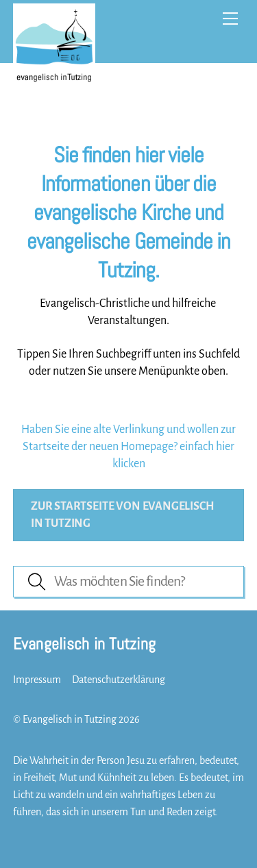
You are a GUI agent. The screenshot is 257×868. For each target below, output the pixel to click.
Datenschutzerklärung (119, 680)
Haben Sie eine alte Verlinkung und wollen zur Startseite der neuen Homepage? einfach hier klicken (128, 447)
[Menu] (230, 18)
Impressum (37, 680)
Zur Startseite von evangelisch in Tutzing (123, 514)
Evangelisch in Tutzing (70, 719)
